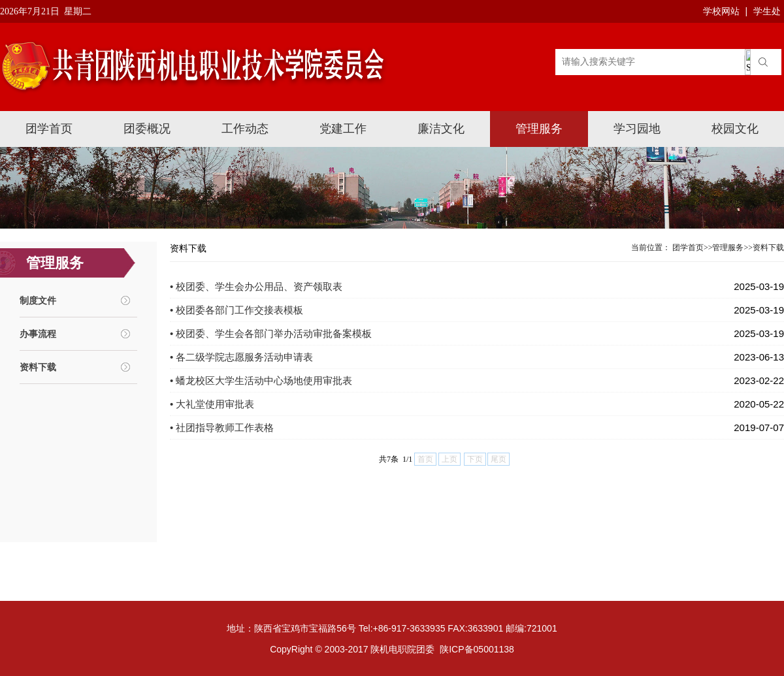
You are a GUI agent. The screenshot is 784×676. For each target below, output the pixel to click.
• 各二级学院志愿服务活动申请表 (241, 357)
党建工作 (343, 129)
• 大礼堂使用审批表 (212, 404)
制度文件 (38, 300)
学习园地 (637, 129)
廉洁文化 (441, 129)
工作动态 (245, 129)
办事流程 (38, 334)
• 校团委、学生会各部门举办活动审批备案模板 (271, 333)
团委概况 (147, 129)
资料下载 (38, 367)
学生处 (767, 11)
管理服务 (539, 129)
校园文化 (735, 129)
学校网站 (721, 11)
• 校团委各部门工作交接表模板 (237, 310)
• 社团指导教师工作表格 (222, 427)
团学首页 (49, 129)
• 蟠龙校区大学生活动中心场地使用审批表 (261, 380)
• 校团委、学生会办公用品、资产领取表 (256, 286)
